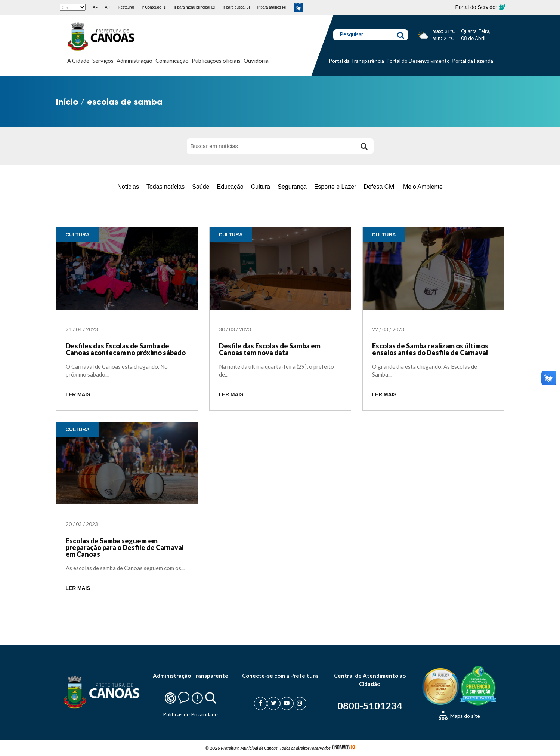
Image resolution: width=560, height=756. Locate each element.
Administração (134, 61)
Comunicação (172, 61)
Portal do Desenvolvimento (418, 61)
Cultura (261, 187)
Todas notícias (165, 187)
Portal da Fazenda (473, 61)
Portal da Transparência (356, 61)
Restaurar (126, 7)
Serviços (103, 61)
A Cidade (78, 61)
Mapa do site (459, 716)
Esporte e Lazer (335, 187)
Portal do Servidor (480, 7)
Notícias (128, 187)
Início (67, 102)
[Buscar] (364, 146)
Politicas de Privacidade (190, 714)
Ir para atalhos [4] (272, 7)
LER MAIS (78, 395)
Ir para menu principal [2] (195, 7)
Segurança (292, 187)
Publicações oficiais (216, 61)
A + (108, 7)
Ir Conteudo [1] (154, 7)
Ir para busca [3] (236, 7)
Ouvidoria (256, 61)
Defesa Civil (380, 187)
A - (95, 7)
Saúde (201, 187)
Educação (230, 187)
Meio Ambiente (423, 187)
